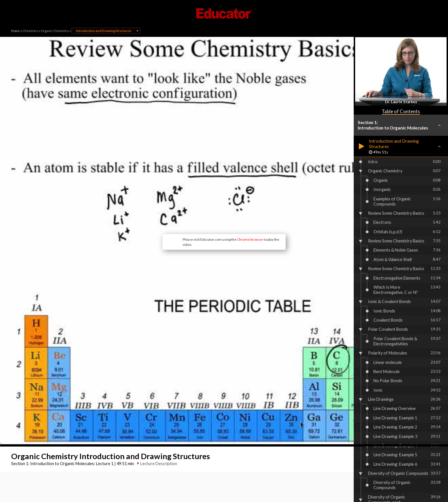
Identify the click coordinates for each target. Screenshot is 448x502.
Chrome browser (203, 197)
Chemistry (30, 31)
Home (15, 31)
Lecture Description (156, 378)
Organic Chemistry (55, 31)
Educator (224, 13)
